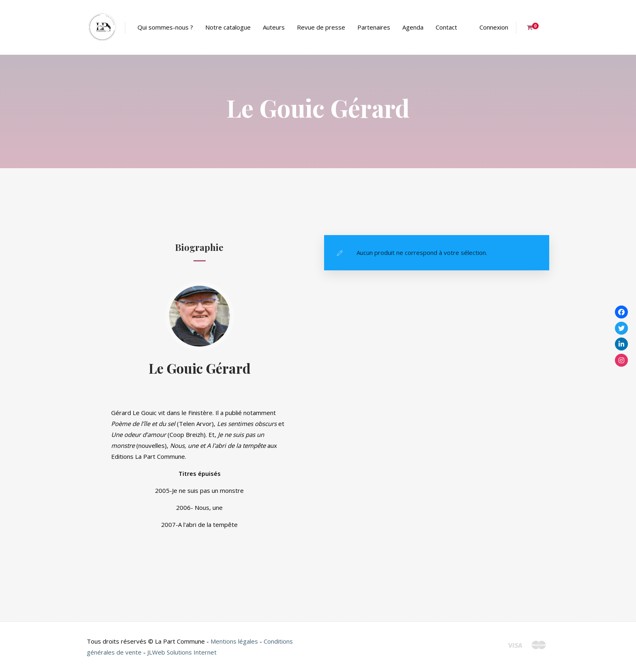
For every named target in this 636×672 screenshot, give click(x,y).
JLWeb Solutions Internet (182, 652)
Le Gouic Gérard (200, 368)
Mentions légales (234, 641)
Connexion (494, 27)
